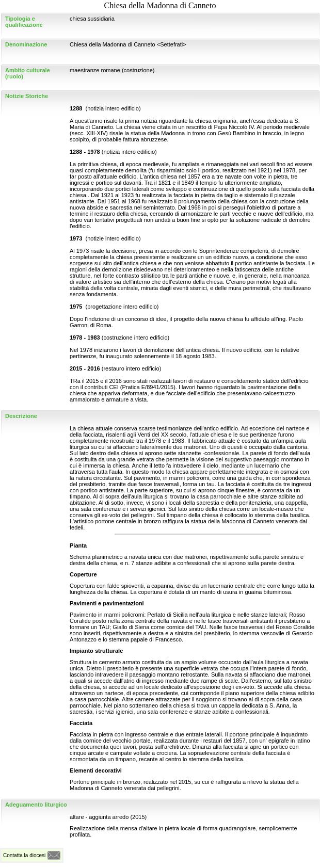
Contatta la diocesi (24, 855)
